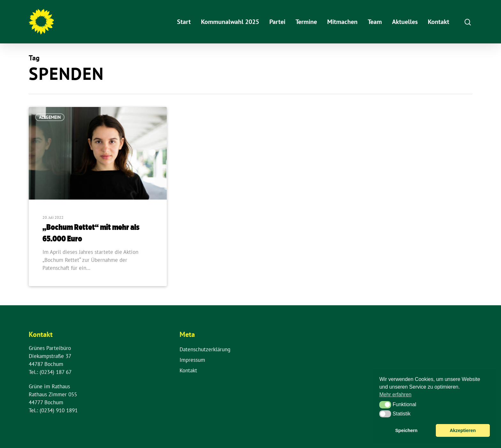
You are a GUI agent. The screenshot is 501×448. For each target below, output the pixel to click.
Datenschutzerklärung (205, 349)
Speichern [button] (406, 430)
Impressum (192, 360)
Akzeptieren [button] (463, 430)
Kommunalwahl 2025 (230, 22)
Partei (277, 22)
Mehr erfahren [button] (395, 395)
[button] (385, 405)
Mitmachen (342, 22)
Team (375, 22)
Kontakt (439, 22)
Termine (306, 22)
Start (184, 22)
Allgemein (50, 117)
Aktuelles (405, 22)
